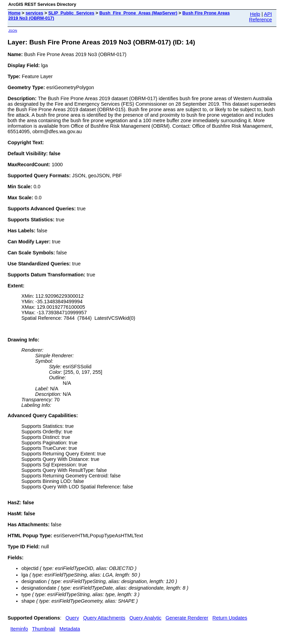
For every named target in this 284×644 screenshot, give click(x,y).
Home (14, 13)
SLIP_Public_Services (71, 13)
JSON (13, 30)
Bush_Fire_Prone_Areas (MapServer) (138, 13)
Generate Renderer (187, 618)
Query (72, 618)
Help (255, 14)
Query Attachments (104, 618)
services (34, 13)
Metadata (70, 629)
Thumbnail (44, 629)
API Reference (261, 17)
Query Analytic (146, 618)
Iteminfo (19, 629)
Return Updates (230, 618)
